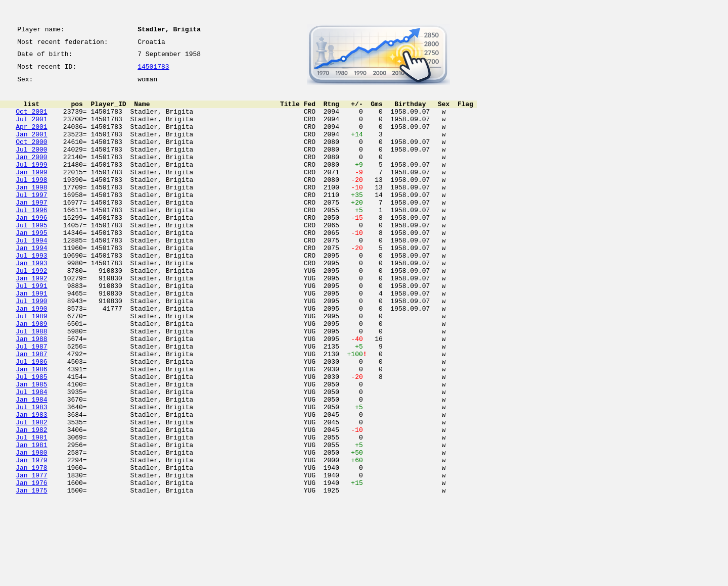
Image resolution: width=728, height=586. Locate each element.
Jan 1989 (31, 375)
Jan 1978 (31, 548)
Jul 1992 (31, 311)
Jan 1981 (31, 520)
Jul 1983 (31, 475)
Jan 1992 (31, 320)
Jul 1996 (31, 238)
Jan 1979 (31, 539)
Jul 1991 (31, 329)
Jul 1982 (31, 493)
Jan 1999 (31, 193)
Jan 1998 (31, 211)
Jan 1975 (31, 575)
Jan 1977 (31, 557)
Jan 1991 (31, 338)
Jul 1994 (31, 275)
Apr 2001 (31, 138)
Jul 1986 (31, 420)
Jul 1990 (31, 348)
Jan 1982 (31, 502)
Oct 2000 (31, 157)
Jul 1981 (31, 511)
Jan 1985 (31, 448)
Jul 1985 (31, 438)
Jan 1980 (31, 529)
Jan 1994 (31, 284)
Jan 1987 (31, 411)
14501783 (153, 72)
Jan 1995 (31, 266)
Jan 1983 (31, 484)
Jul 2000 (31, 166)
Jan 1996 (31, 248)
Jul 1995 (31, 257)
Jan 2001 (31, 148)
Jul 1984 (31, 457)
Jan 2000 (31, 175)
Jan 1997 (31, 229)
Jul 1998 (31, 202)
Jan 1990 (31, 357)
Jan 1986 (31, 429)
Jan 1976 (31, 566)
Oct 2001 (31, 120)
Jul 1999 (31, 184)
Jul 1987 (31, 402)
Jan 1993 (31, 302)
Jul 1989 (31, 366)
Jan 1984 (31, 466)
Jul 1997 (31, 220)
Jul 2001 (31, 129)
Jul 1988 (31, 384)
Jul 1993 (31, 293)
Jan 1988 (31, 393)
